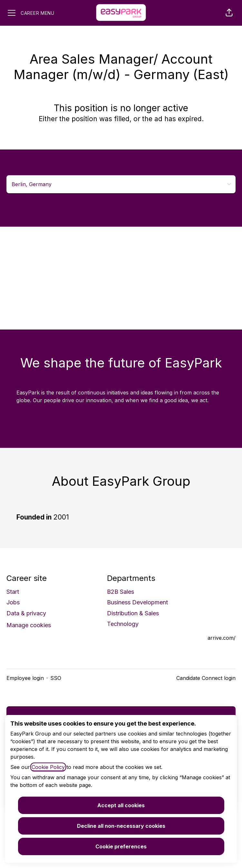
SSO (56, 678)
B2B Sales (121, 592)
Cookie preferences (121, 846)
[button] (229, 13)
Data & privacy (26, 613)
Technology (123, 624)
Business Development (137, 602)
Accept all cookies (121, 805)
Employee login (25, 678)
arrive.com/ (222, 638)
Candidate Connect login (206, 678)
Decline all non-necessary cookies (121, 826)
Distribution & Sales (133, 613)
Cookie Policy (48, 767)
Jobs (13, 602)
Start (13, 592)
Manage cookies (29, 625)
